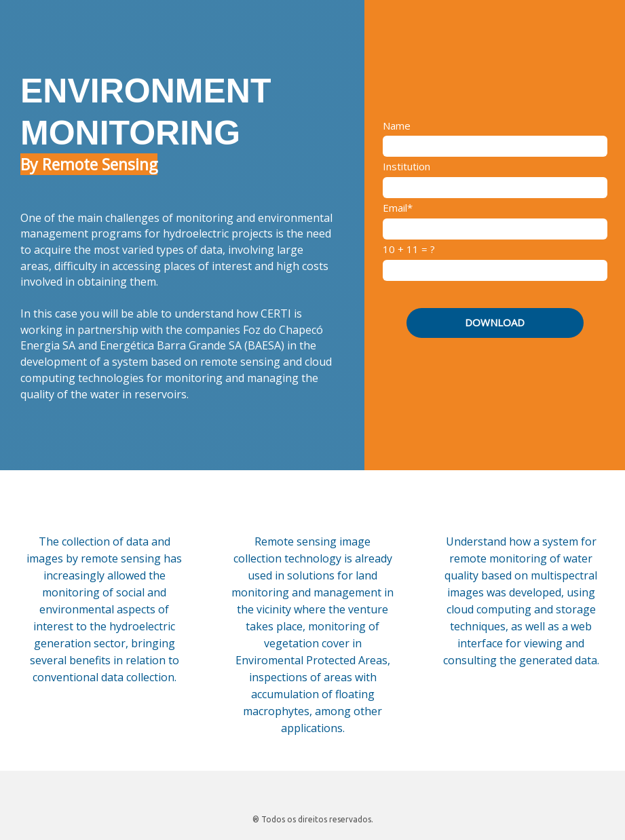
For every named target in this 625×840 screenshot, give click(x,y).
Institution (406, 167)
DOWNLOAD (495, 322)
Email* (398, 208)
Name (397, 126)
